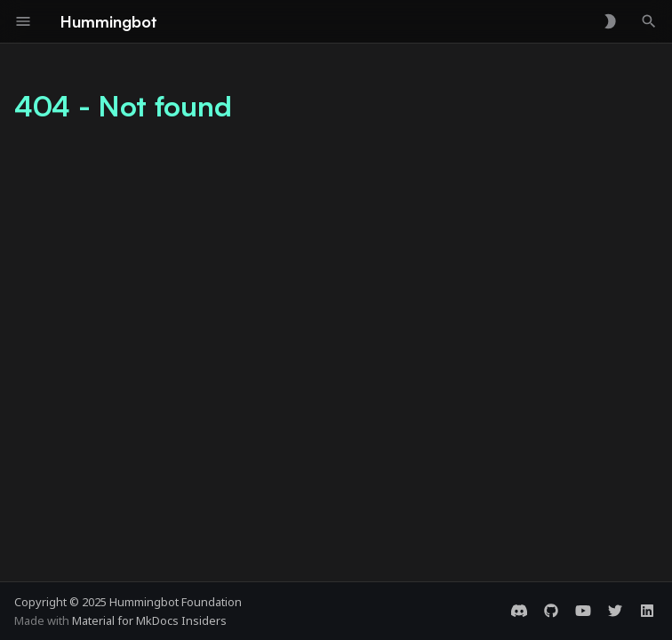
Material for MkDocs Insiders (149, 620)
